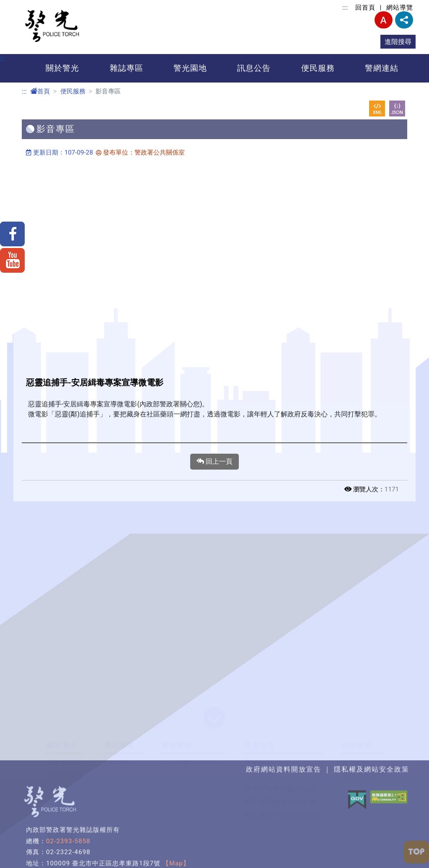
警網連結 (382, 68)
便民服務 (318, 68)
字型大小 (384, 20)
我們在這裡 (65, 775)
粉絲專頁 (61, 853)
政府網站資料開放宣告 (280, 789)
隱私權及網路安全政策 (280, 802)
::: (345, 8)
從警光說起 (65, 762)
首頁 (40, 91)
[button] (214, 718)
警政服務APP (363, 775)
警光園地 (190, 68)
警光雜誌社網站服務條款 (284, 815)
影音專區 (356, 762)
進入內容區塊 (20, 5)
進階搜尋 (398, 42)
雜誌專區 (127, 68)
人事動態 (259, 775)
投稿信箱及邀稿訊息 (194, 762)
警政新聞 (259, 762)
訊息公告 (254, 68)
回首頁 (365, 8)
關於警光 (62, 68)
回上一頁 (214, 462)
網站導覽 (400, 8)
